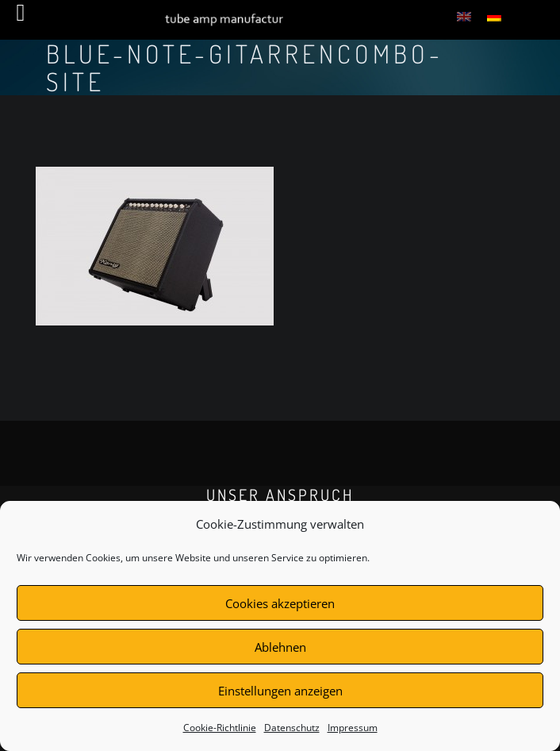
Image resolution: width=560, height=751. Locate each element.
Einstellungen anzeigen (280, 691)
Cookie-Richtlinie (220, 728)
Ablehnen (280, 647)
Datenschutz (292, 728)
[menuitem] (464, 16)
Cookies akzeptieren (280, 603)
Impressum (353, 728)
